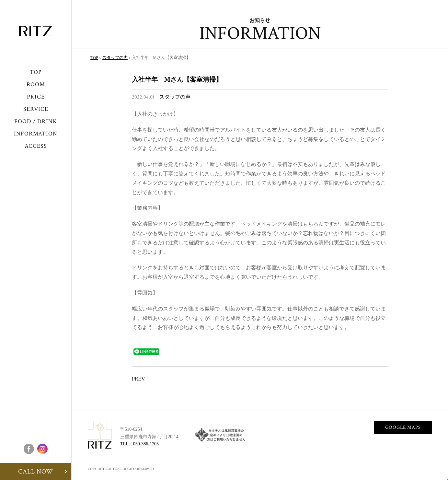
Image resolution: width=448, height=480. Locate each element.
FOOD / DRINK (36, 121)
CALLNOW (425, 457)
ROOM (36, 84)
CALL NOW (36, 472)
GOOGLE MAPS (403, 427)
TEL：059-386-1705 (139, 444)
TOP (36, 72)
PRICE (36, 97)
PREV (138, 379)
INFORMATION (36, 134)
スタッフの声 (175, 97)
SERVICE (36, 109)
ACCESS (36, 146)
